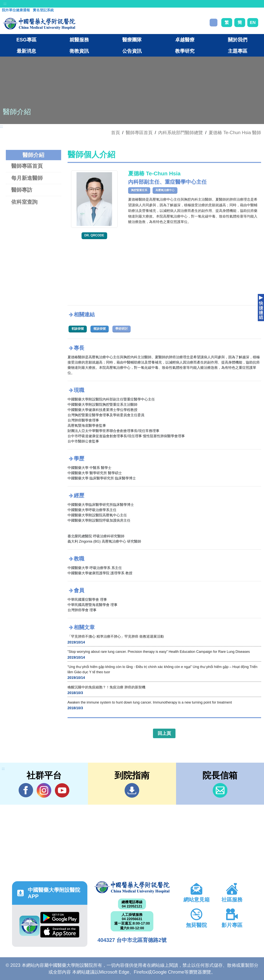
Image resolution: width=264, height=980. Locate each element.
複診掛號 (100, 329)
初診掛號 (78, 329)
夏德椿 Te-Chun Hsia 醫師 (235, 133)
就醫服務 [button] (79, 40)
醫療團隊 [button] (132, 40)
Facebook (26, 790)
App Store (60, 932)
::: (5, 4)
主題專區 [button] (238, 51)
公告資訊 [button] (132, 51)
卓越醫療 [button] (185, 40)
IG (44, 790)
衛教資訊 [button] (79, 51)
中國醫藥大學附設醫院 (132, 887)
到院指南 (132, 790)
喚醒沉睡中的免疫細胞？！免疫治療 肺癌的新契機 (106, 687)
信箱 (220, 790)
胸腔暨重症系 (139, 190)
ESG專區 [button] (26, 40)
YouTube (62, 790)
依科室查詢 (24, 202)
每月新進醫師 (27, 178)
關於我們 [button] (238, 40)
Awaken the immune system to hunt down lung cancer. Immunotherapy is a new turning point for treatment (150, 702)
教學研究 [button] (185, 51)
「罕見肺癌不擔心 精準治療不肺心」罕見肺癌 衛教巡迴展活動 (116, 636)
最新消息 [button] (26, 51)
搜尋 (214, 23)
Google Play (60, 918)
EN (253, 22)
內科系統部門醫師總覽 (181, 133)
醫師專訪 (22, 190)
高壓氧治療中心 (165, 190)
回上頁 (164, 733)
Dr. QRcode (94, 235)
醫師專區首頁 (27, 166)
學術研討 (122, 329)
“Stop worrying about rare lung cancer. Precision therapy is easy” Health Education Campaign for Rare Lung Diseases (159, 652)
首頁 (115, 133)
